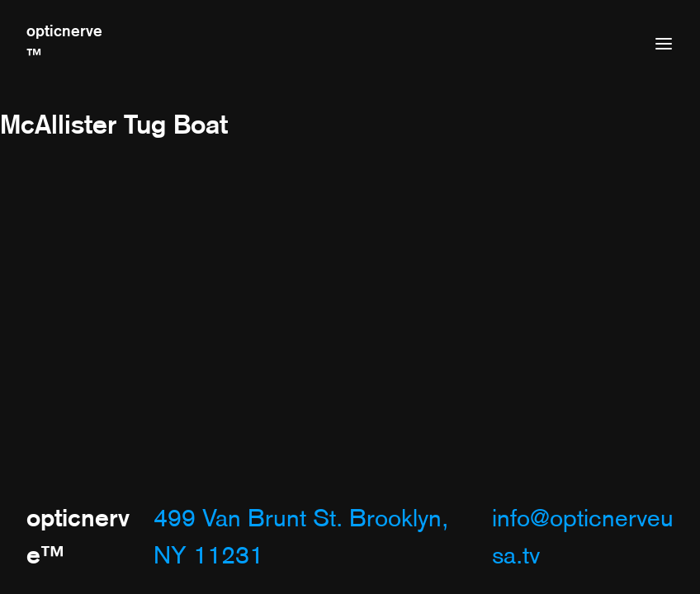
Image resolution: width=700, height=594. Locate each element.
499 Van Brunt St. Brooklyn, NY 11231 (301, 537)
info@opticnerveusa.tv (583, 537)
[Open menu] (664, 44)
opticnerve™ (64, 43)
